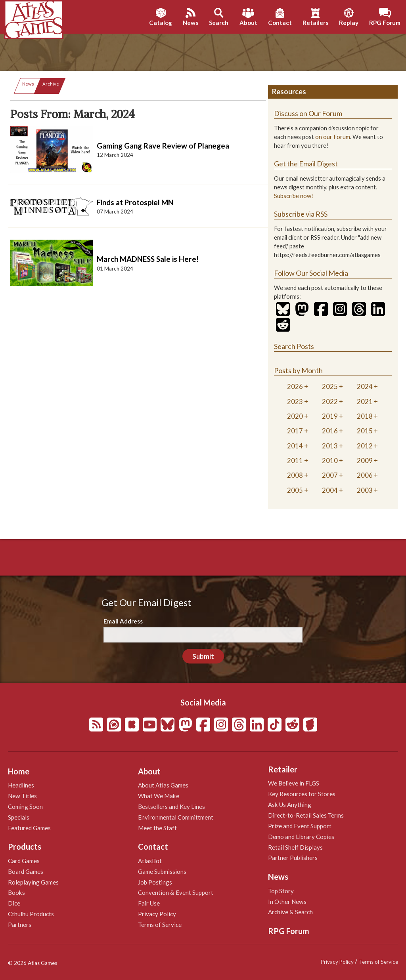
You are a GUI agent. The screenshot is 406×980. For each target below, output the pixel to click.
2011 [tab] (295, 460)
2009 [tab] (365, 460)
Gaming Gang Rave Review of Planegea (163, 146)
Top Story (281, 891)
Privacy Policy (157, 914)
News (28, 84)
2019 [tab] (330, 416)
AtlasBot (150, 861)
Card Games (24, 861)
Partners (20, 925)
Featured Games (29, 828)
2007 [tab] (330, 475)
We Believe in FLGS (294, 783)
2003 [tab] (365, 490)
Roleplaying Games (33, 882)
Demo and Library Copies (301, 837)
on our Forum (333, 137)
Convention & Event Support (176, 892)
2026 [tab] (295, 386)
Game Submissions (162, 871)
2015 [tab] (365, 431)
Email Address (123, 621)
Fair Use (149, 903)
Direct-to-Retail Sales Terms (306, 815)
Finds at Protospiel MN (135, 202)
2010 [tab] (330, 460)
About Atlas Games (163, 785)
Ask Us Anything (290, 805)
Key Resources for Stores (302, 794)
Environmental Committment (176, 817)
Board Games (26, 871)
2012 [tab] (365, 446)
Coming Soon (25, 806)
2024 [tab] (365, 386)
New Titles (22, 796)
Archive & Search (290, 912)
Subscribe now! (294, 196)
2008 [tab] (295, 475)
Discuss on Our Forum (308, 113)
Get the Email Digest (306, 164)
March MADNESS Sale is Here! (148, 259)
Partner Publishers (293, 858)
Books (16, 892)
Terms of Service (160, 925)
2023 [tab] (295, 401)
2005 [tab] (295, 490)
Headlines (21, 785)
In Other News (287, 902)
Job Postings (155, 882)
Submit (203, 656)
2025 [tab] (330, 386)
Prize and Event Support (300, 826)
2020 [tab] (295, 416)
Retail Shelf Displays (295, 847)
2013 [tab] (330, 446)
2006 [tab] (365, 475)
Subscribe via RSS (301, 214)
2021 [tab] (365, 401)
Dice (14, 903)
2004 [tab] (330, 490)
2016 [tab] (330, 431)
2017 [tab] (295, 431)
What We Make (159, 796)
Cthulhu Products (31, 914)
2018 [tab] (365, 416)
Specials (19, 817)
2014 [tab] (295, 446)
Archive (51, 84)
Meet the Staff (157, 828)
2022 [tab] (330, 401)
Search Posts (294, 346)
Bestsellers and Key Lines (171, 806)
